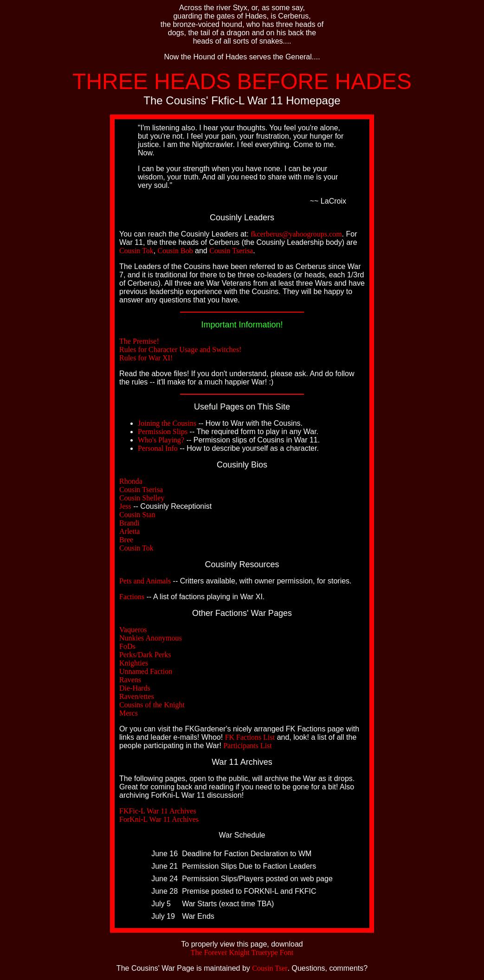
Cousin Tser (270, 968)
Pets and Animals (145, 581)
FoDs (127, 646)
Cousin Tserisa (231, 251)
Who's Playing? (161, 440)
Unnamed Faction (146, 671)
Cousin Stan (137, 515)
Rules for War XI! (146, 358)
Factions (132, 597)
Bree (126, 540)
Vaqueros (133, 630)
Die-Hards (135, 688)
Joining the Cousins (167, 423)
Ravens (130, 680)
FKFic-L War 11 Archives (158, 811)
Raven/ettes (137, 696)
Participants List (247, 746)
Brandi (129, 523)
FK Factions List (250, 737)
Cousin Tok (136, 251)
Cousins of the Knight (152, 705)
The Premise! (139, 341)
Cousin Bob (175, 251)
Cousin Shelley (142, 498)
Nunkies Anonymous (151, 638)
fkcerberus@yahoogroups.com (296, 234)
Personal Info (158, 448)
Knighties (134, 663)
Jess (125, 506)
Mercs (129, 713)
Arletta (129, 531)
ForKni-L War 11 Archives (159, 819)
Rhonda (131, 481)
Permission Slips (163, 432)
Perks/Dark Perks (145, 655)
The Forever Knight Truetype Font (242, 952)
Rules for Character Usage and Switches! (180, 349)
